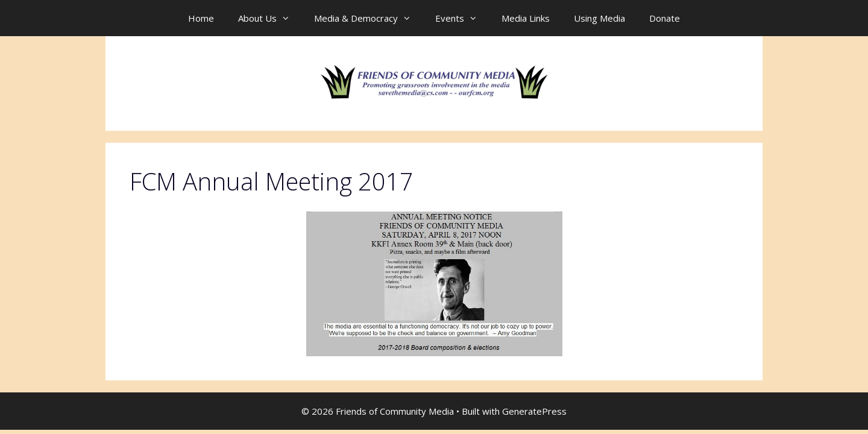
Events (462, 18)
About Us (270, 18)
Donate (665, 18)
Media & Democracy (369, 18)
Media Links (526, 18)
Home (201, 18)
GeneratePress (534, 411)
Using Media (599, 18)
